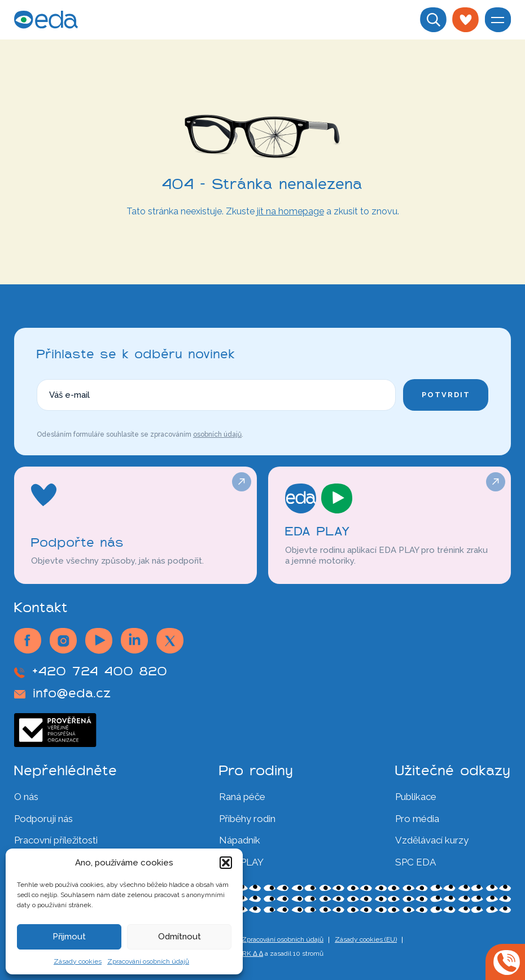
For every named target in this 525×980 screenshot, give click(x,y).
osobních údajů (217, 434)
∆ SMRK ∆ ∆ (245, 953)
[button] (226, 863)
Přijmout (69, 937)
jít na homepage (290, 211)
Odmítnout (180, 937)
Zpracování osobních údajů (148, 961)
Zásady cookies (78, 961)
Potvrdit (446, 395)
